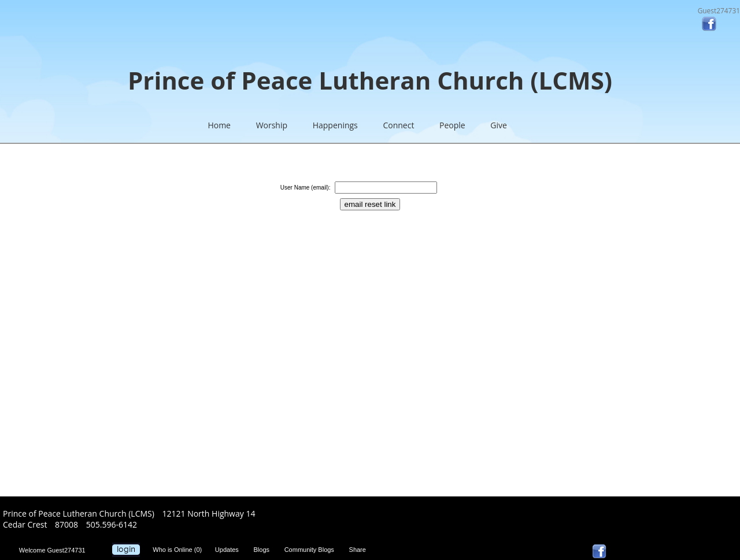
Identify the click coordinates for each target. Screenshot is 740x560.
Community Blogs (312, 550)
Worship (272, 125)
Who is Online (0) (179, 550)
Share (360, 550)
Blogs (264, 550)
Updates (230, 550)
